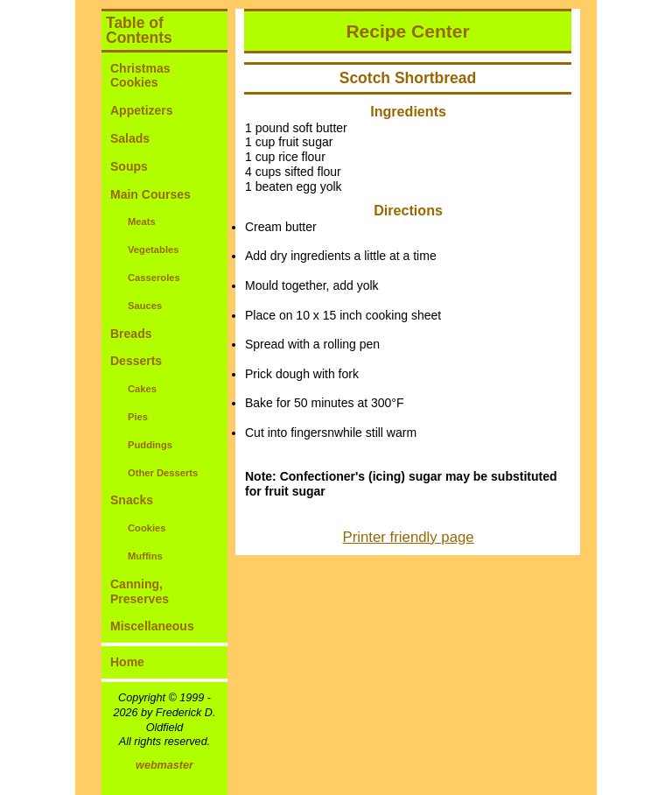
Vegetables (153, 250)
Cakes (142, 389)
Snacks (132, 500)
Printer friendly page (409, 537)
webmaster (164, 765)
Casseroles (154, 278)
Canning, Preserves (140, 591)
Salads (130, 138)
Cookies (147, 528)
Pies (138, 417)
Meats (142, 222)
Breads (131, 334)
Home (127, 662)
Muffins (145, 556)
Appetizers (142, 110)
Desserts (136, 361)
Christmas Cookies (140, 76)
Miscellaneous (152, 626)
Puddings (150, 445)
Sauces (145, 306)
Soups (129, 166)
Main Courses (150, 194)
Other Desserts (163, 473)
